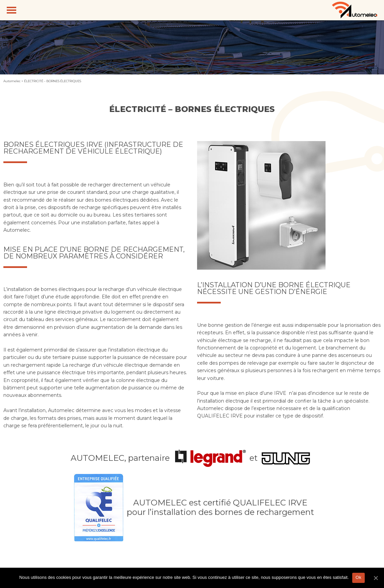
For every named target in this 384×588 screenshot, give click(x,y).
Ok (358, 577)
